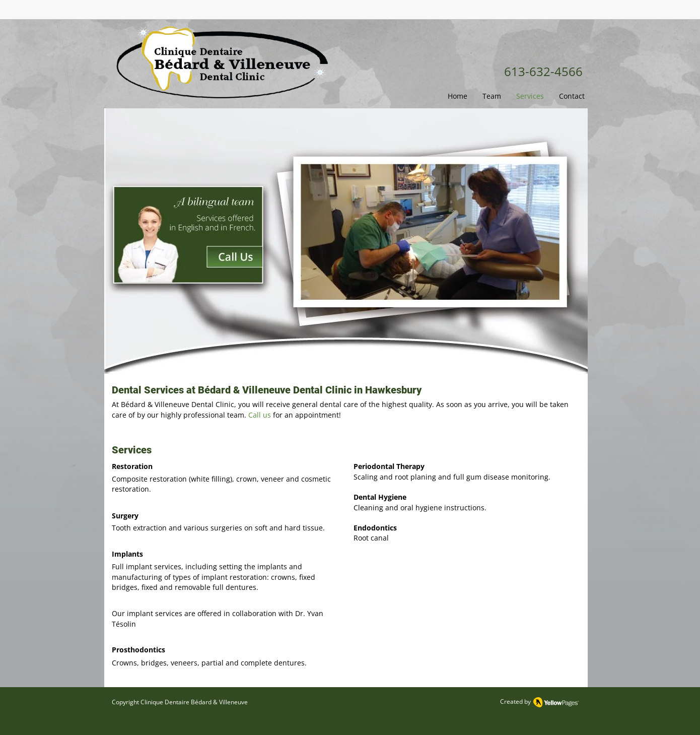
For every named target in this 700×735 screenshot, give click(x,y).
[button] (492, 96)
